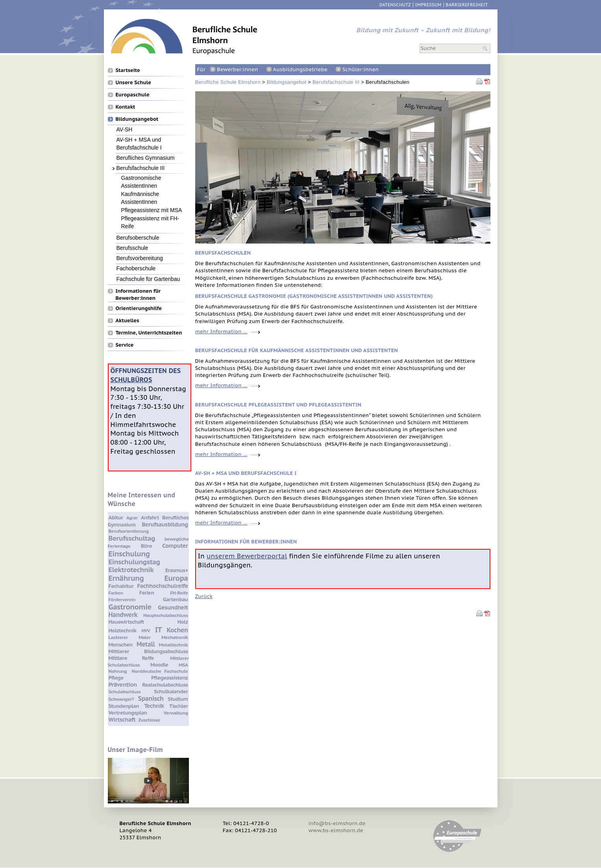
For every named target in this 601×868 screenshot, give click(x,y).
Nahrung (118, 671)
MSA (183, 665)
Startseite (128, 70)
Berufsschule (132, 248)
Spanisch (151, 698)
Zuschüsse (149, 720)
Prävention (123, 684)
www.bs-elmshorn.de (336, 830)
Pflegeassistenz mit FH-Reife (150, 218)
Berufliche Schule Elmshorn (228, 82)
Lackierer (118, 637)
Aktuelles (128, 320)
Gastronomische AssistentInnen (141, 178)
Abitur (116, 518)
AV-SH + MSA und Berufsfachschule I (139, 139)
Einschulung (129, 554)
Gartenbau (175, 599)
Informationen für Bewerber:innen (138, 291)
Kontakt (126, 107)
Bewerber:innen (237, 69)
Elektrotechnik (131, 570)
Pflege (116, 678)
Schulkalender (171, 692)
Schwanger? (121, 699)
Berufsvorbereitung (140, 258)
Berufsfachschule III (336, 82)
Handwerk (123, 615)
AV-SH (125, 129)
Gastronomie (130, 607)
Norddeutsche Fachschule (160, 671)
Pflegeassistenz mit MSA (152, 210)
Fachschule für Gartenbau (148, 279)
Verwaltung (176, 713)
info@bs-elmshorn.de (337, 823)
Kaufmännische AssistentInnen (140, 194)
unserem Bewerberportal (247, 556)
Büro (146, 546)
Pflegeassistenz (169, 678)
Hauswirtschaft (126, 622)
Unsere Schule (133, 82)
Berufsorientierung (129, 531)
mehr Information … (228, 332)
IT (158, 630)
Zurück (204, 596)
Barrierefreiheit (467, 5)
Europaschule (133, 94)
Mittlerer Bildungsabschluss (148, 651)
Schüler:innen (361, 69)
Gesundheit (173, 607)
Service (125, 345)
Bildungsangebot (287, 82)
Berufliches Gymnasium (146, 158)
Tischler (178, 706)
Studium (178, 699)
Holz (183, 622)
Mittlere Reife (131, 658)
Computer (175, 546)
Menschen (121, 645)
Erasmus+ (177, 570)
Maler (145, 637)
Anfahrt (150, 518)
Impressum (428, 5)
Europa (176, 578)
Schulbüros (131, 380)
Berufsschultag (132, 538)
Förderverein (122, 599)
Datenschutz (395, 5)
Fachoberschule (136, 268)
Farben (116, 593)
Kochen (178, 630)
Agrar (132, 518)
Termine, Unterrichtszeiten (149, 332)
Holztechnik (123, 631)
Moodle (159, 665)
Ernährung (126, 578)
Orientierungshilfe (139, 308)
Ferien (147, 593)
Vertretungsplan (128, 713)
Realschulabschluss (165, 685)
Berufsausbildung (165, 524)
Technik (154, 706)
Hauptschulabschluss (166, 615)
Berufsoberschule (138, 237)
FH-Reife (179, 593)
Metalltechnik (174, 645)
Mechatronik (175, 637)
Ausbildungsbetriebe (300, 69)
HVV (146, 631)
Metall (146, 644)
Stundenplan (124, 706)
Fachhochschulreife (162, 586)
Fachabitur (121, 586)
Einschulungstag (134, 562)
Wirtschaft (122, 719)
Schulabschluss (125, 692)
